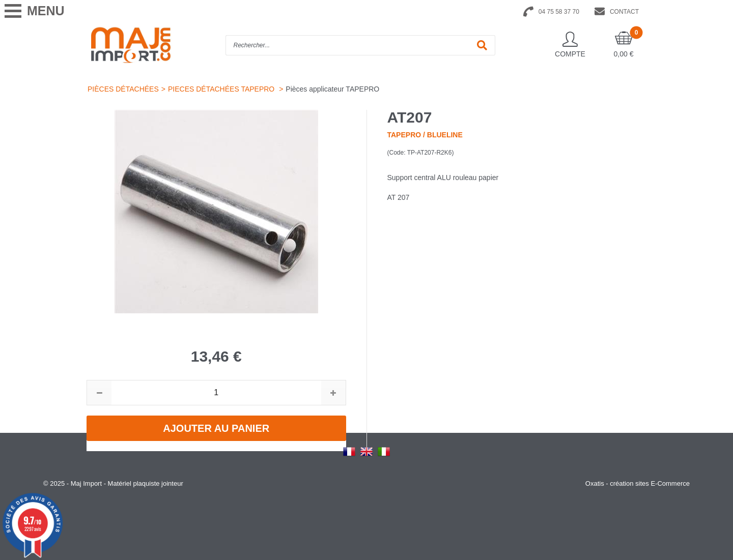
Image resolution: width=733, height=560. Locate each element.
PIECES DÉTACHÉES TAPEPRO (222, 89)
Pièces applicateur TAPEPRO (332, 89)
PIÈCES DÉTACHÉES (123, 89)
